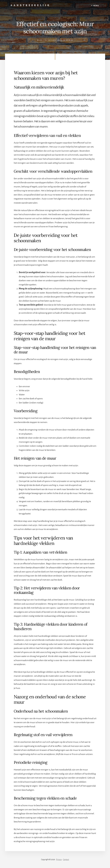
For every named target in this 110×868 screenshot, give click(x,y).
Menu (96, 6)
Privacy (59, 860)
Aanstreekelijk (30, 5)
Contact (66, 860)
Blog (40, 40)
